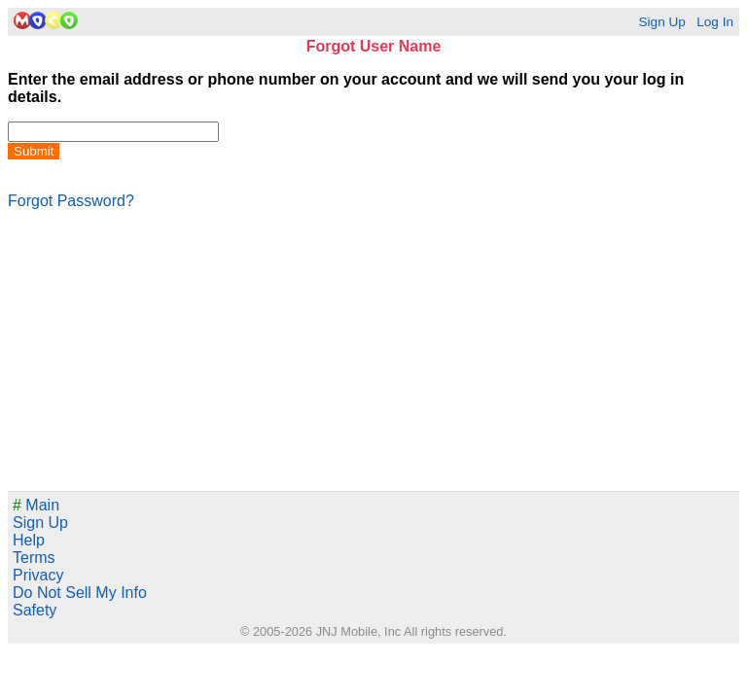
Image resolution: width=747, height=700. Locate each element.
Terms (34, 558)
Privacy (38, 575)
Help (29, 540)
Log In (715, 22)
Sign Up (661, 22)
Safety (35, 610)
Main (36, 505)
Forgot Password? (71, 201)
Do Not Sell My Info (80, 593)
